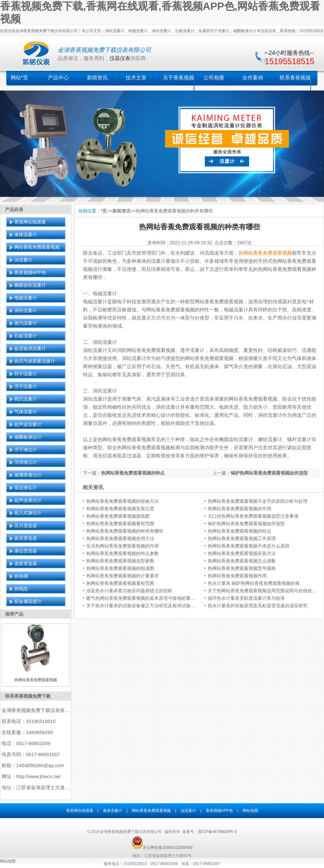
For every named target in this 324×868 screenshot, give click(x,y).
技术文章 (136, 78)
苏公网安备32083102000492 (168, 848)
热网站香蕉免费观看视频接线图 (118, 516)
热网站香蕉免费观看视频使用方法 (120, 538)
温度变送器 (26, 563)
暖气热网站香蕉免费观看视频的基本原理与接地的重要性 (143, 598)
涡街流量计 (26, 310)
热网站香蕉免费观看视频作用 (237, 576)
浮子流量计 (26, 386)
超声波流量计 (28, 424)
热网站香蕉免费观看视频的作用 (239, 509)
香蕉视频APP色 (30, 272)
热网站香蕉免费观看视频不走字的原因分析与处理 (258, 501)
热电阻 (21, 589)
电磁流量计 (26, 298)
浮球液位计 (26, 462)
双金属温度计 (28, 601)
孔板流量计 (26, 336)
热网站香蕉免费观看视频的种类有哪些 (125, 531)
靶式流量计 (26, 399)
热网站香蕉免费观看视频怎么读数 (242, 561)
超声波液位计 (28, 500)
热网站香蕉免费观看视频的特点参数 (122, 553)
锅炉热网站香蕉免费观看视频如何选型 (269, 473)
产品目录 (14, 210)
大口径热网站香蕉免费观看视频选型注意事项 (253, 516)
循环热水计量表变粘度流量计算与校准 (246, 598)
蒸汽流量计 (26, 323)
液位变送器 (26, 551)
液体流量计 (26, 235)
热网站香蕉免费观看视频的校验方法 (122, 501)
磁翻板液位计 (28, 437)
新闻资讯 (97, 78)
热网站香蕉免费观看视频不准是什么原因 (249, 546)
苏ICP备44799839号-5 (217, 832)
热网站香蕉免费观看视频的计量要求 (122, 576)
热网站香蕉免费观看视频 (265, 253)
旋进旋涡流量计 (30, 348)
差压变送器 (26, 538)
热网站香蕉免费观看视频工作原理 (242, 538)
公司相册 (214, 78)
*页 (104, 211)
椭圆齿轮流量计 (30, 285)
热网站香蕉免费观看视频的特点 (133, 473)
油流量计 (23, 260)
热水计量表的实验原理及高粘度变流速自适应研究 (258, 606)
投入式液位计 (28, 513)
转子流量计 (26, 374)
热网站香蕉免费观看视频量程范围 (120, 524)
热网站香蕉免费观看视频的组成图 (120, 568)
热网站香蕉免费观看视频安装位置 (120, 509)
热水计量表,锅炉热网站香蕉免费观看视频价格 (254, 583)
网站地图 (250, 811)
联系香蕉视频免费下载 (28, 696)
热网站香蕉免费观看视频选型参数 (120, 561)
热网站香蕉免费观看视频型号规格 (242, 568)
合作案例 (253, 78)
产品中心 (58, 78)
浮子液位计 (26, 450)
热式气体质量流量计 (35, 361)
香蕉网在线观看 (30, 222)
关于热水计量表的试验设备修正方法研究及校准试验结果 (143, 606)
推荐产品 (14, 614)
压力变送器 (26, 525)
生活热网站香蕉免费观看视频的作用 (122, 546)
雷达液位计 (26, 488)
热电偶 (21, 576)
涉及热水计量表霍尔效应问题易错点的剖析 (129, 591)
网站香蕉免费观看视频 (37, 247)
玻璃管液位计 (28, 475)
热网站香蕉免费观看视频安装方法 (242, 553)
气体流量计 (26, 412)
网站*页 (19, 78)
